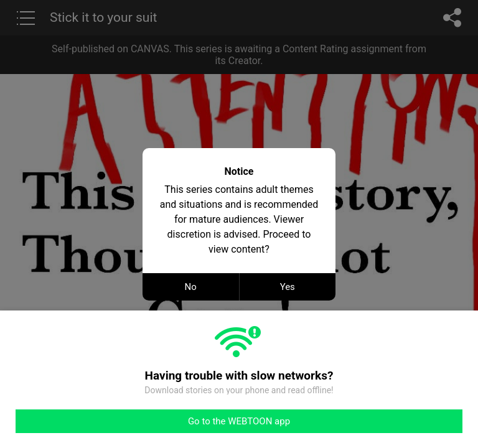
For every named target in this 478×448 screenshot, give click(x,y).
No (191, 287)
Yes (288, 287)
